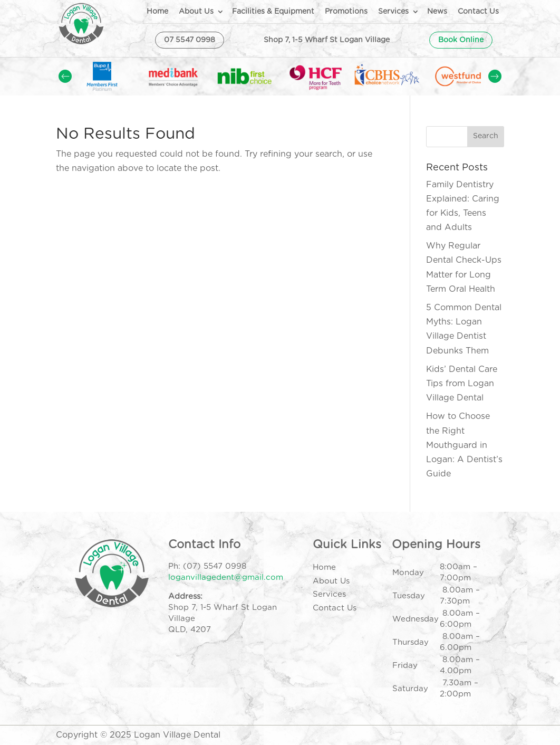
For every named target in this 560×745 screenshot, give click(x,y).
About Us (196, 12)
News (437, 12)
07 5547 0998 (190, 40)
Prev (65, 76)
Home (157, 12)
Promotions (346, 12)
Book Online (461, 40)
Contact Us (478, 12)
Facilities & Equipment (273, 12)
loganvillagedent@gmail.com (226, 577)
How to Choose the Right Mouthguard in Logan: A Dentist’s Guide (464, 445)
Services (393, 12)
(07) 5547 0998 (215, 566)
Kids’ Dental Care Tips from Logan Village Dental (462, 384)
